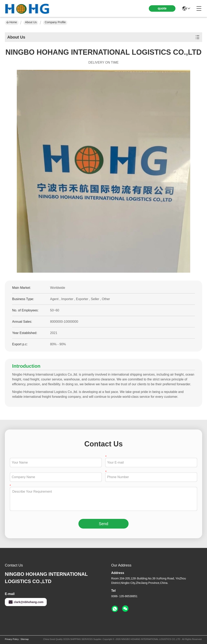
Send (104, 524)
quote (162, 8)
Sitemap (24, 639)
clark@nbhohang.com (26, 602)
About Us (31, 22)
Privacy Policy (12, 639)
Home (12, 22)
